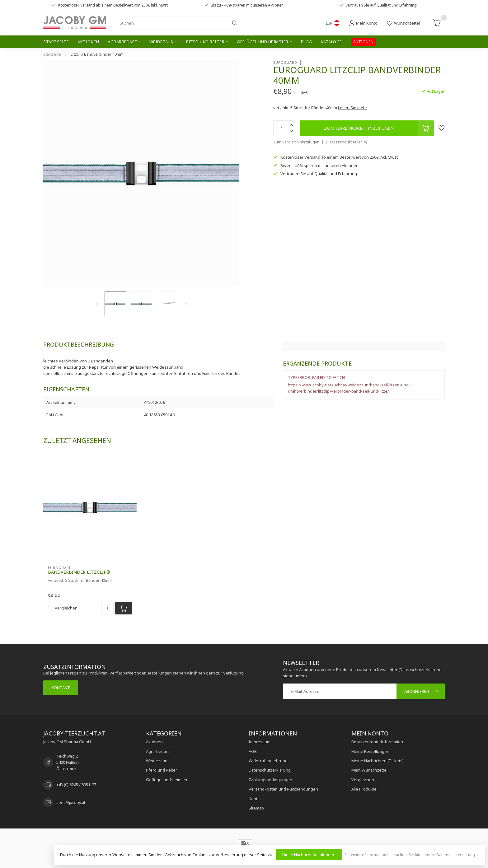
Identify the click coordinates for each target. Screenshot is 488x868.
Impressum (260, 742)
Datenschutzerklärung (270, 770)
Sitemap (256, 808)
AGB (253, 751)
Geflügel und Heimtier (263, 42)
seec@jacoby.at (71, 802)
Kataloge (331, 42)
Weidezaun (162, 42)
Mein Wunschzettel (369, 770)
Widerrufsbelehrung (268, 761)
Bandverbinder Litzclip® (79, 572)
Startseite (56, 42)
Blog (307, 42)
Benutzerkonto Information (377, 742)
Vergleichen (66, 608)
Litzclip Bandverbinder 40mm (97, 54)
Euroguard (285, 63)
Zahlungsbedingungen (270, 780)
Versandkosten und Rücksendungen (283, 789)
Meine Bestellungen (370, 751)
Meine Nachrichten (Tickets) (378, 761)
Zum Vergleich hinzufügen (296, 142)
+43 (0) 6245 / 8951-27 (76, 785)
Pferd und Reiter (205, 42)
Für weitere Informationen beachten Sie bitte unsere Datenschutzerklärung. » (412, 855)
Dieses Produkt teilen (347, 142)
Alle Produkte (364, 789)
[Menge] (107, 608)
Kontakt (61, 688)
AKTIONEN (363, 42)
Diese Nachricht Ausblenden (309, 855)
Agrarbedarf (122, 42)
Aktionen (88, 42)
